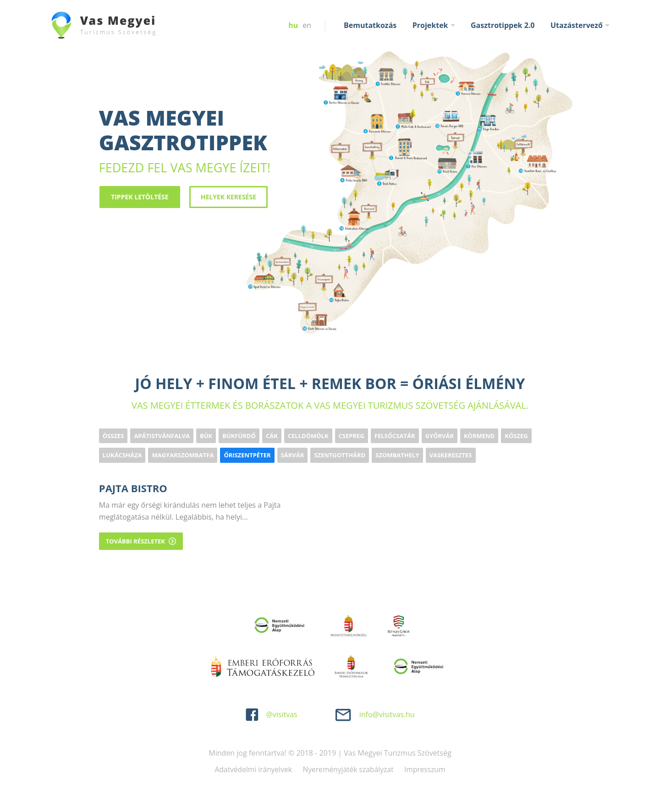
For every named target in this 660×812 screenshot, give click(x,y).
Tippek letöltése (139, 197)
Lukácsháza (122, 455)
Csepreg (352, 435)
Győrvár (440, 435)
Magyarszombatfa (183, 455)
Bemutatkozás (370, 25)
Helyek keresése (228, 197)
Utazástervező (577, 25)
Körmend (479, 435)
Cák (272, 435)
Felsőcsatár (395, 435)
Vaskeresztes (451, 455)
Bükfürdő (239, 435)
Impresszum (427, 769)
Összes (113, 435)
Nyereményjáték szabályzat (349, 769)
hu (293, 25)
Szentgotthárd (340, 455)
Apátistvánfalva (162, 435)
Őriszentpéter (247, 455)
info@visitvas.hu (387, 714)
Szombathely (397, 455)
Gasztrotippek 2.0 (503, 25)
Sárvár (293, 455)
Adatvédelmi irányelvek (252, 769)
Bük (206, 435)
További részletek (141, 540)
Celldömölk (308, 435)
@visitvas (281, 714)
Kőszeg (516, 435)
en (307, 25)
